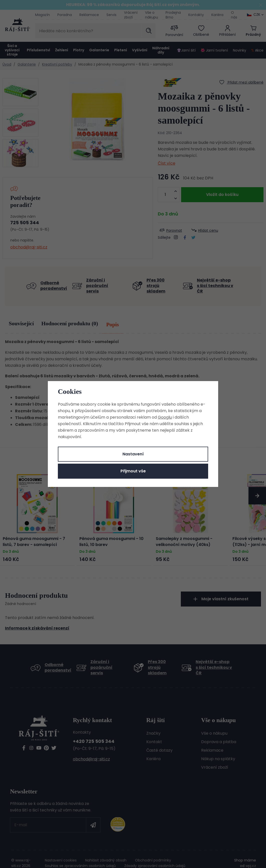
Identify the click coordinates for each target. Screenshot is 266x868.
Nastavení (133, 454)
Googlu (165, 417)
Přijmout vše (133, 471)
